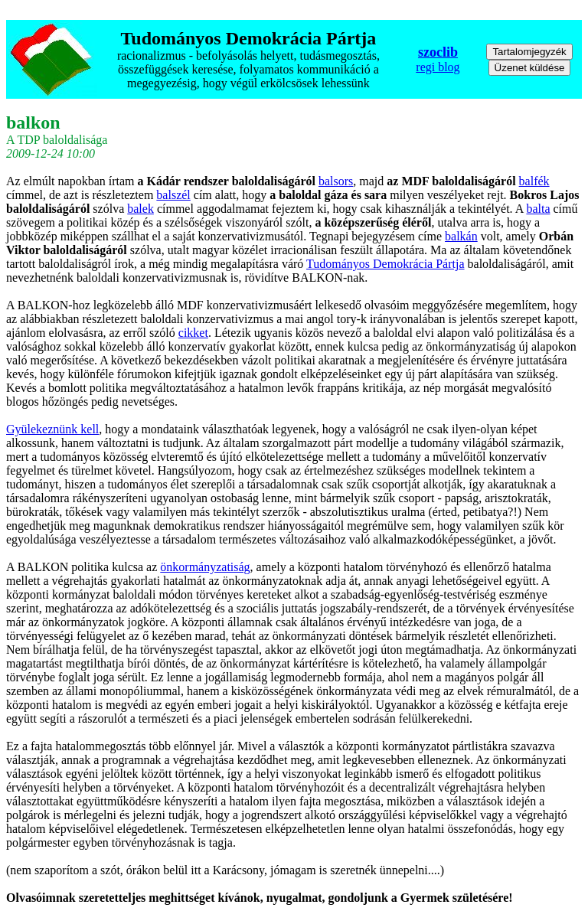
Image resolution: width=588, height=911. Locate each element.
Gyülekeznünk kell (52, 429)
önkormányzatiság (205, 567)
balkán (461, 236)
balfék (534, 181)
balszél (173, 195)
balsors (336, 181)
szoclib (438, 52)
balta (538, 209)
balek (140, 209)
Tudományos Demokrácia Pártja (385, 264)
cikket (193, 333)
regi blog (438, 67)
